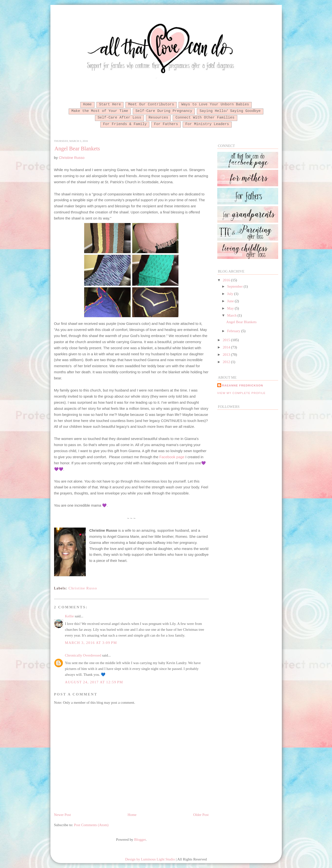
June (231, 301)
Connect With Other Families (205, 118)
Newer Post (62, 815)
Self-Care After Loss (119, 118)
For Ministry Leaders (207, 124)
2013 (227, 355)
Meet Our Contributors (151, 104)
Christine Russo (71, 158)
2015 (227, 340)
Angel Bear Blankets (77, 149)
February (234, 331)
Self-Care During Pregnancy (164, 111)
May (231, 308)
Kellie (70, 616)
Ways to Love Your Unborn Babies (215, 104)
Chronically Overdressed (83, 655)
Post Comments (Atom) (91, 825)
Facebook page (172, 457)
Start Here (110, 104)
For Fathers (166, 124)
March (232, 315)
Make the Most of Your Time (100, 111)
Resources (158, 118)
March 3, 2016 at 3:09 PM (91, 643)
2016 (227, 280)
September (236, 286)
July (231, 294)
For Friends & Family (125, 124)
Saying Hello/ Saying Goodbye (230, 111)
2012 (227, 362)
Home (87, 104)
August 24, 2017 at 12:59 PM (94, 682)
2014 (227, 347)
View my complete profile (242, 393)
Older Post (201, 815)
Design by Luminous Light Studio (150, 859)
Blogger (140, 840)
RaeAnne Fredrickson (243, 385)
